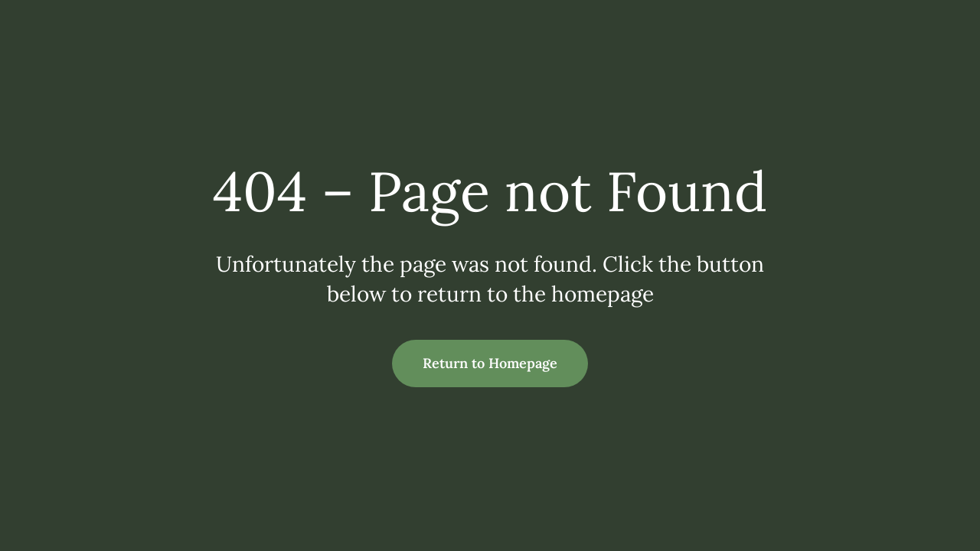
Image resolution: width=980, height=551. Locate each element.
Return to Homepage (490, 363)
